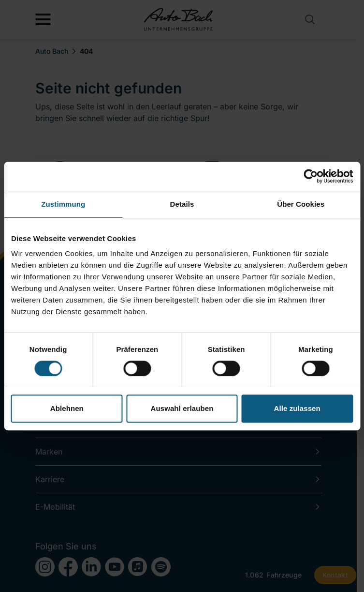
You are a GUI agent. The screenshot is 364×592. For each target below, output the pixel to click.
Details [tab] (182, 204)
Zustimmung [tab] (63, 204)
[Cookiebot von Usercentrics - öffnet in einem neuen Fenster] (311, 176)
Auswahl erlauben (182, 408)
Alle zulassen (297, 408)
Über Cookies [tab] (301, 204)
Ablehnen (67, 408)
